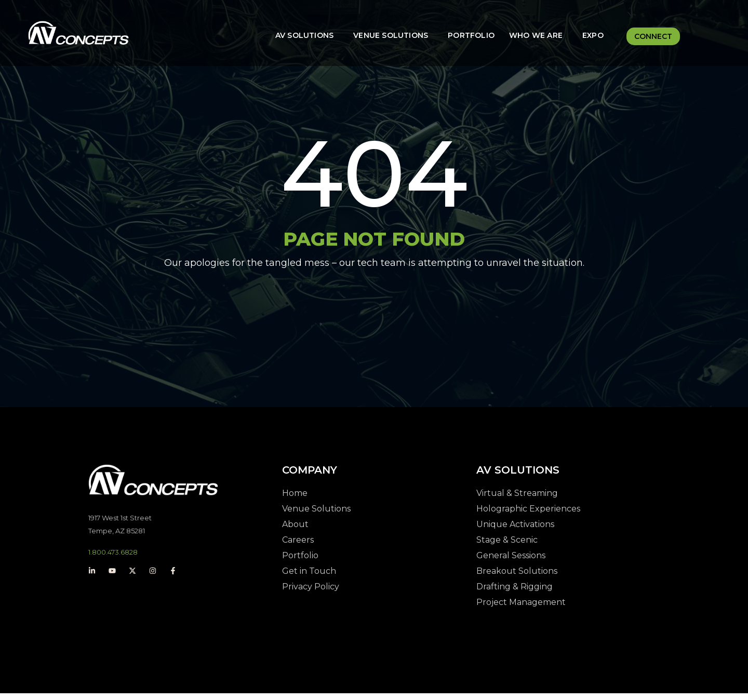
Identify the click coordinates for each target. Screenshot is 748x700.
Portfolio (471, 35)
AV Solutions (304, 35)
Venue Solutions (391, 35)
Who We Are (536, 35)
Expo (593, 35)
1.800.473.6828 (113, 559)
